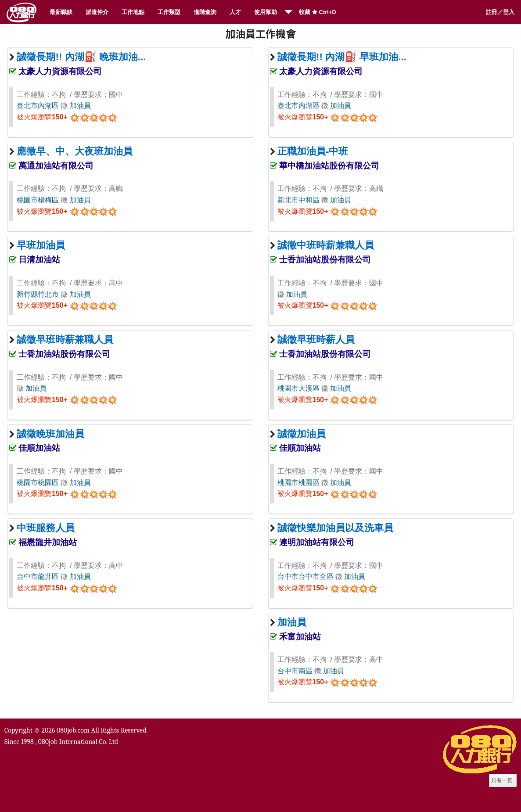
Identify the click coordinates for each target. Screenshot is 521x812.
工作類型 (169, 12)
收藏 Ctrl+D (318, 12)
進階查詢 (205, 12)
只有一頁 (502, 780)
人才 (235, 12)
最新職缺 (61, 12)
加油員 (80, 106)
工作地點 (133, 12)
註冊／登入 (500, 12)
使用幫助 (266, 12)
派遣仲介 (97, 12)
